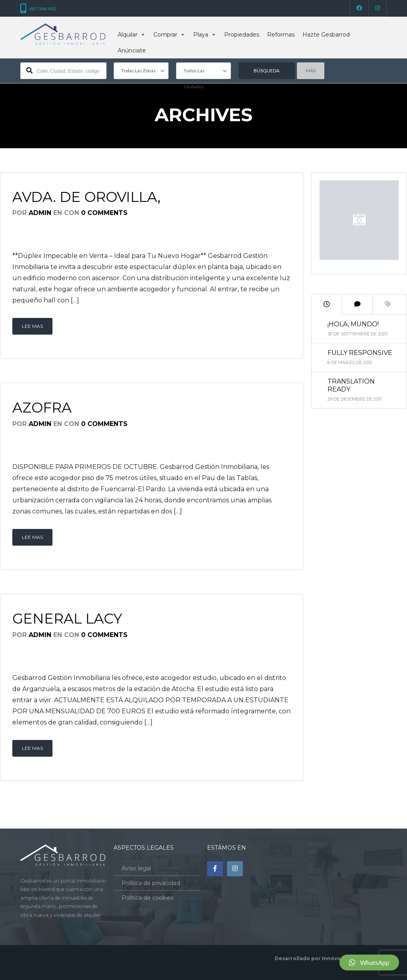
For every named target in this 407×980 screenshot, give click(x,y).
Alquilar (132, 35)
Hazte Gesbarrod (326, 35)
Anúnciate (132, 50)
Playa (205, 35)
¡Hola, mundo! (353, 324)
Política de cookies (147, 898)
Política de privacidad (151, 883)
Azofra (42, 408)
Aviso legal (136, 868)
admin (40, 213)
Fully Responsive (360, 353)
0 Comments (104, 213)
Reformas (281, 35)
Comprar (169, 35)
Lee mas (32, 326)
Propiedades (242, 35)
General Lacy (67, 619)
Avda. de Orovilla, (86, 197)
